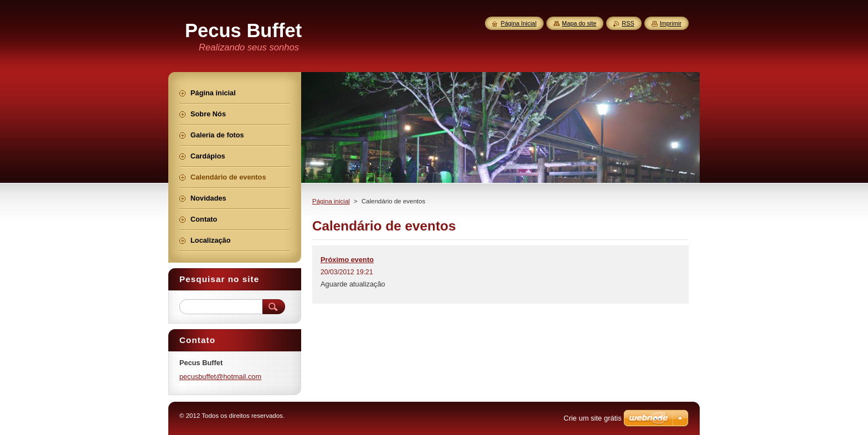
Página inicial (331, 201)
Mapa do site (579, 23)
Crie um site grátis (593, 418)
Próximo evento (347, 260)
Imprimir (671, 23)
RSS (628, 23)
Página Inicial (518, 23)
